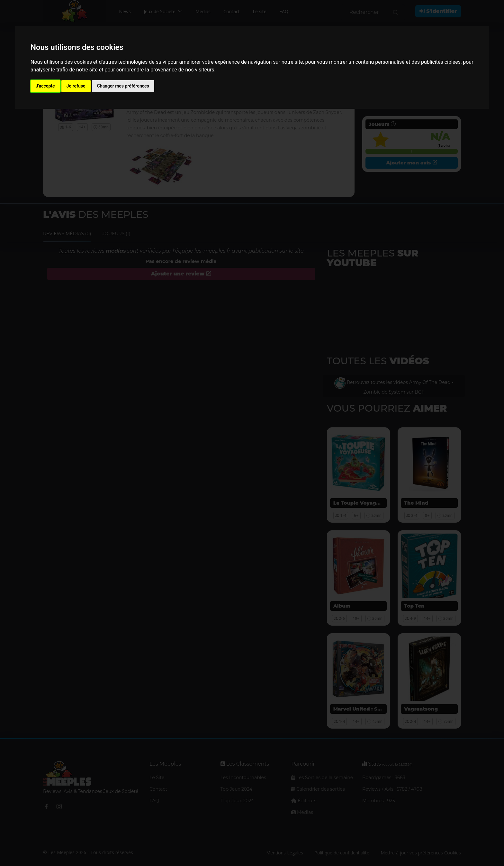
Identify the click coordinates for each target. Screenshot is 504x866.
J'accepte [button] (45, 86)
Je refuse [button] (76, 86)
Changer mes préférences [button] (123, 86)
